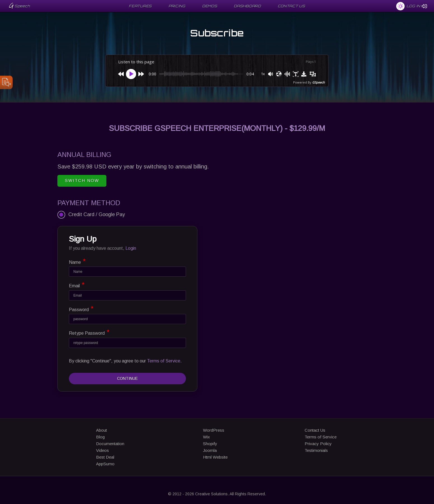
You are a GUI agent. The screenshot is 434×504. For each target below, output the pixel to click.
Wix (207, 437)
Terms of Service (164, 361)
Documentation (110, 444)
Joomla (210, 450)
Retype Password (89, 332)
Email (77, 285)
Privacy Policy (318, 444)
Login (131, 248)
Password (81, 309)
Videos (102, 450)
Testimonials (316, 450)
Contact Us (315, 430)
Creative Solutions (211, 494)
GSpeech (319, 82)
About (102, 430)
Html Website (215, 457)
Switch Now (82, 180)
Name (77, 261)
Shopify (210, 444)
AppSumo (105, 464)
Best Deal (105, 457)
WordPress (214, 430)
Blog (100, 437)
